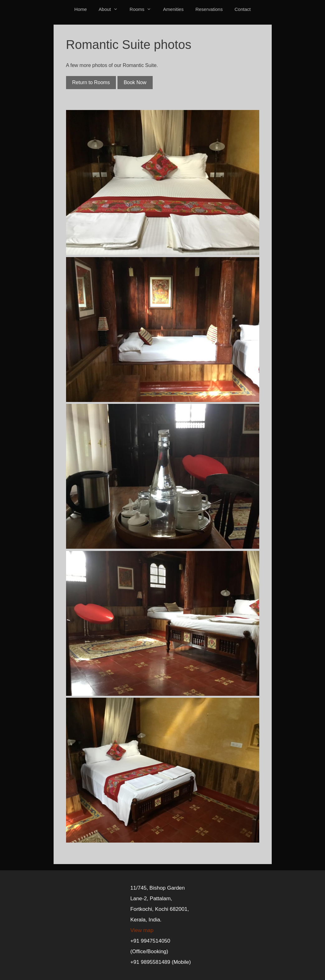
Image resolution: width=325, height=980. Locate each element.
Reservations (209, 9)
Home (81, 9)
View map (142, 930)
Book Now (135, 82)
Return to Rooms (91, 82)
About (111, 9)
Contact (243, 9)
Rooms (143, 9)
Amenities (173, 9)
